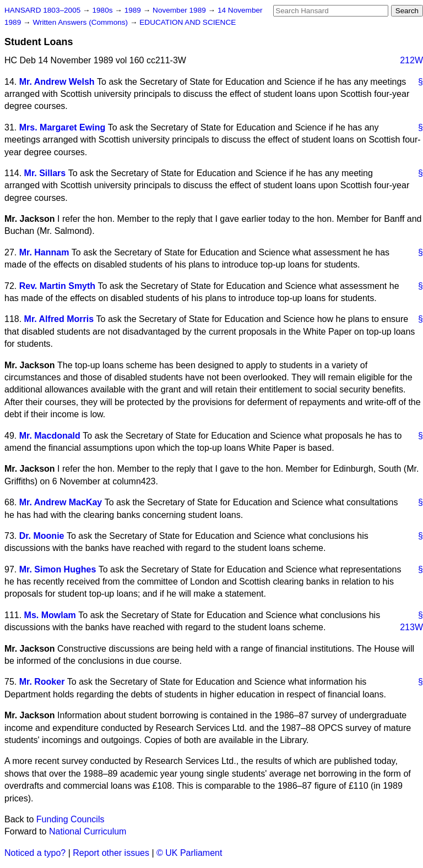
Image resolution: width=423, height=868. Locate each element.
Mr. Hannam (44, 252)
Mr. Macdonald (50, 436)
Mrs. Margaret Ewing (62, 127)
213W (411, 627)
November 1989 (180, 10)
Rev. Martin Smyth (57, 286)
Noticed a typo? (35, 853)
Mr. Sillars (45, 173)
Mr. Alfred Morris (59, 319)
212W (411, 60)
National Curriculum (88, 831)
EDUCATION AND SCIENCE (188, 22)
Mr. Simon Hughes (58, 569)
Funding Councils (70, 819)
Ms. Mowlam (50, 615)
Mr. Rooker (42, 682)
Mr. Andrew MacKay (61, 502)
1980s (103, 10)
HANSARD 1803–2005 (42, 10)
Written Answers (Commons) (81, 22)
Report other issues (111, 853)
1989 (134, 10)
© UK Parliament (189, 853)
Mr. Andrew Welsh (57, 82)
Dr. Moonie (42, 536)
